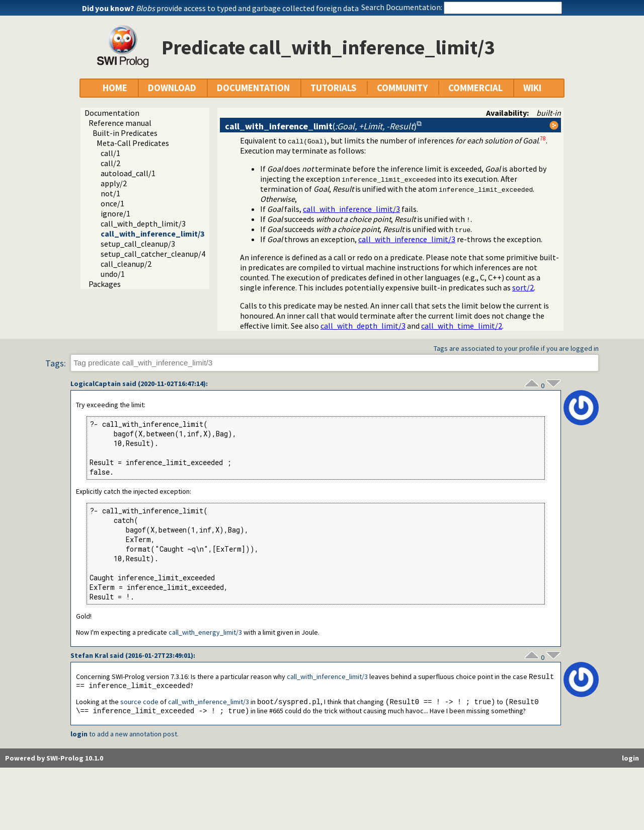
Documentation (112, 113)
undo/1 (113, 274)
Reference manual (120, 123)
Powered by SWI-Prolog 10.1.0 (54, 760)
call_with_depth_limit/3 (143, 223)
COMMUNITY (402, 88)
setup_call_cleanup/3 (138, 244)
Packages (105, 284)
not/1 (110, 193)
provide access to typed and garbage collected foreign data (247, 8)
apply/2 (114, 183)
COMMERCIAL (475, 88)
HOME (115, 88)
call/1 (110, 153)
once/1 (112, 203)
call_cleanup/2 (126, 264)
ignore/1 (115, 213)
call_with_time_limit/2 (462, 326)
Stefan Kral (89, 655)
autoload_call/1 (128, 173)
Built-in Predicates (125, 133)
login (79, 736)
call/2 (110, 163)
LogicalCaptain (96, 384)
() (321, 126)
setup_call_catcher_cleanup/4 (153, 254)
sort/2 (523, 287)
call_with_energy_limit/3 (205, 632)
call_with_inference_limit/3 (152, 234)
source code (139, 703)
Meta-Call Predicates (133, 143)
